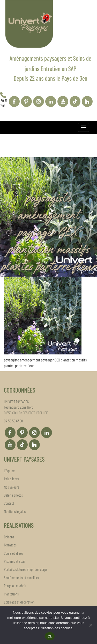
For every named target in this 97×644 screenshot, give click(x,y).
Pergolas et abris (15, 586)
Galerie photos (13, 495)
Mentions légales (15, 511)
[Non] (91, 625)
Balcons (9, 537)
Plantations (11, 594)
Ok (50, 636)
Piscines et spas (14, 561)
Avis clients (11, 479)
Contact (9, 503)
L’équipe (9, 471)
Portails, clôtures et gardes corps (26, 569)
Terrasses (10, 545)
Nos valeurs (12, 487)
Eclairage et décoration (19, 602)
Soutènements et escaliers (21, 578)
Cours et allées (14, 553)
